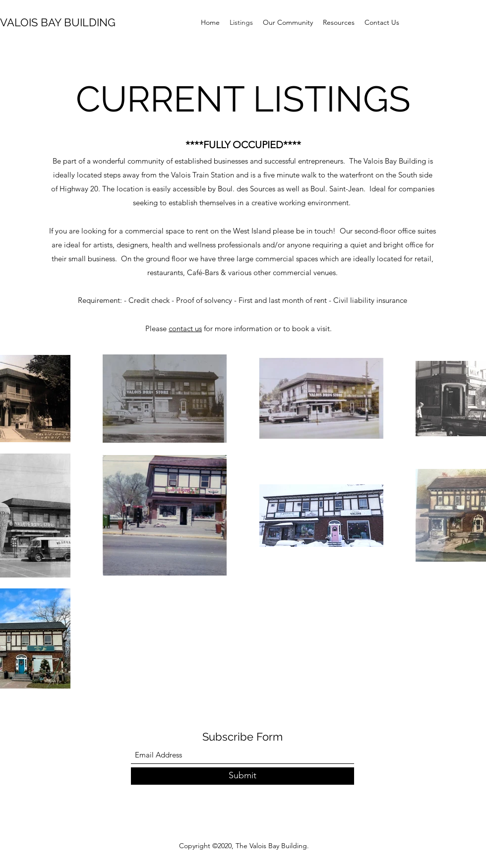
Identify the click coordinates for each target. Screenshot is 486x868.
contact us (185, 328)
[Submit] (243, 776)
